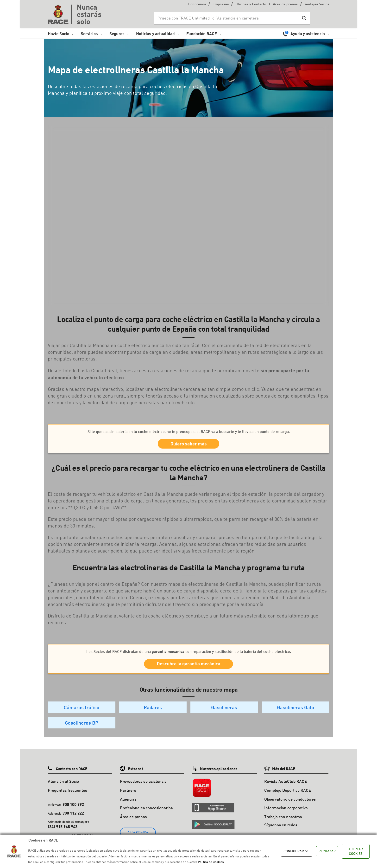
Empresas (221, 4)
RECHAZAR (327, 851)
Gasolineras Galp (295, 713)
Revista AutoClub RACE (286, 787)
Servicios (89, 34)
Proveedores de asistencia (143, 787)
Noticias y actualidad (155, 34)
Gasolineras (224, 713)
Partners (128, 796)
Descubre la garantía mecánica (188, 668)
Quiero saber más (189, 445)
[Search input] (227, 18)
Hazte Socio (59, 34)
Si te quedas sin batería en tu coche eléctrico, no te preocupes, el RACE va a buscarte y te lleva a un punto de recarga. (189, 431)
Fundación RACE (202, 34)
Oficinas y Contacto (251, 4)
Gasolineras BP (82, 728)
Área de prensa (285, 4)
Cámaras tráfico (82, 713)
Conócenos (197, 4)
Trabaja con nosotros (283, 823)
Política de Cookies (211, 862)
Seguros (117, 34)
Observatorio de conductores (290, 805)
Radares (153, 713)
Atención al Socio (63, 787)
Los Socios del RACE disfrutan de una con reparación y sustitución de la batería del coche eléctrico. (189, 654)
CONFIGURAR (297, 851)
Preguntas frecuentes (67, 796)
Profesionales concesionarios (146, 814)
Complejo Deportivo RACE (288, 796)
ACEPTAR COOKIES (356, 851)
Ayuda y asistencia (308, 34)
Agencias (128, 805)
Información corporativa (286, 814)
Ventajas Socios (317, 4)
